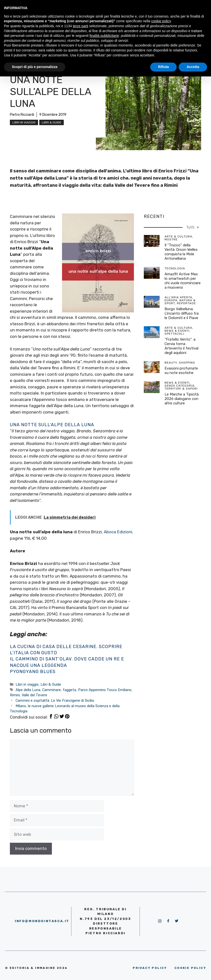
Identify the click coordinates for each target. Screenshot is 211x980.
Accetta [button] (193, 67)
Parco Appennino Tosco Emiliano (105, 690)
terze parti (81, 26)
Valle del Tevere (34, 695)
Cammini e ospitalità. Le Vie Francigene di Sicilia (55, 700)
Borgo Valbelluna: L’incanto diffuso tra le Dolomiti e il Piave (182, 313)
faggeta (69, 690)
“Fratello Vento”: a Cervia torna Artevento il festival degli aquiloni (181, 346)
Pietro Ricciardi (22, 115)
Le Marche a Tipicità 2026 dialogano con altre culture (182, 399)
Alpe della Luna (28, 690)
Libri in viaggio (24, 122)
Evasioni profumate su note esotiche (181, 371)
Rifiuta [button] (164, 67)
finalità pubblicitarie (104, 36)
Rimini (15, 695)
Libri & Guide (52, 122)
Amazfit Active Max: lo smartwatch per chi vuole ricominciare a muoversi (183, 281)
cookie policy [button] (161, 21)
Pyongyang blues (33, 672)
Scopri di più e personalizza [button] (35, 67)
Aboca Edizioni (117, 532)
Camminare (52, 690)
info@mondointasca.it (42, 921)
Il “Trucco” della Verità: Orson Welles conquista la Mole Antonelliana (181, 252)
